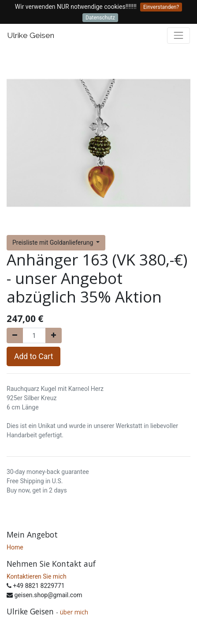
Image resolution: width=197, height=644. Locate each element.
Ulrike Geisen (31, 35)
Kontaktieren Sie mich (37, 576)
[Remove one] (15, 335)
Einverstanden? (161, 7)
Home (15, 547)
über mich (75, 612)
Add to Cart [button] (33, 356)
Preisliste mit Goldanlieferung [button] (54, 242)
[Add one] (54, 335)
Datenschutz (100, 18)
